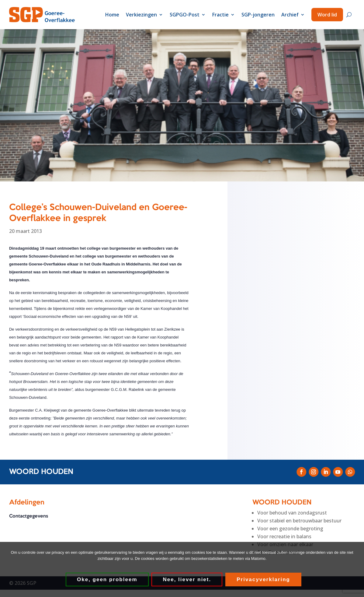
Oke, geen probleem (107, 579)
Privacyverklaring (263, 579)
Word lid (327, 15)
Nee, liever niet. (187, 579)
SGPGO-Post (185, 15)
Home (112, 15)
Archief (290, 15)
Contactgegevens (29, 516)
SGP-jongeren (258, 15)
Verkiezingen (141, 15)
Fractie (220, 15)
